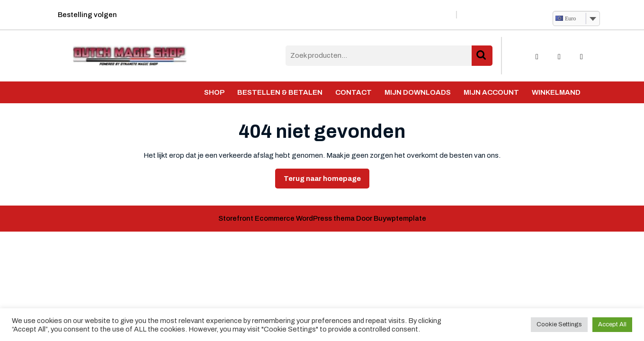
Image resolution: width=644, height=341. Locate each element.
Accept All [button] (612, 324)
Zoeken (482, 56)
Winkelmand (556, 92)
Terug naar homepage (326, 181)
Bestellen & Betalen (280, 92)
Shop (214, 92)
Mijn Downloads (418, 92)
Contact (353, 92)
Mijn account (491, 92)
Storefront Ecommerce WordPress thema (286, 218)
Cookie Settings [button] (559, 324)
